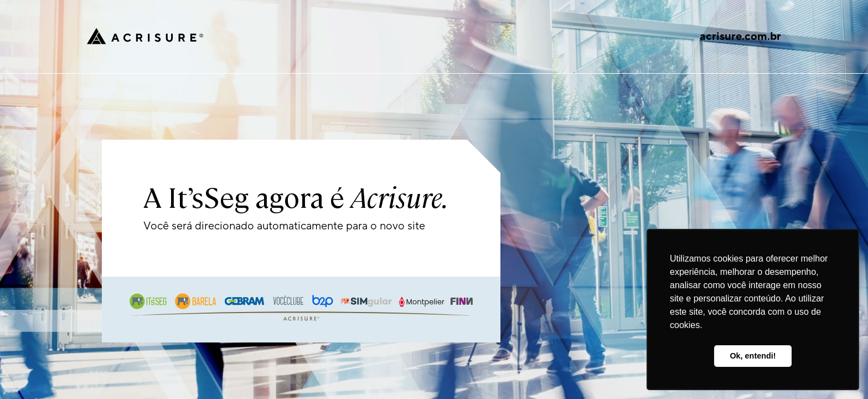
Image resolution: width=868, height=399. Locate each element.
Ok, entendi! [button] (753, 356)
